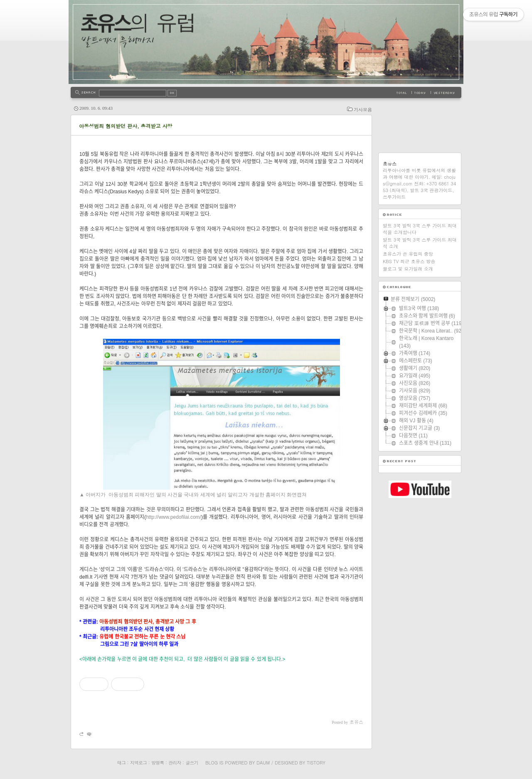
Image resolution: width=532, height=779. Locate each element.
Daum (263, 763)
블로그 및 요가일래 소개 (408, 269)
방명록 (158, 763)
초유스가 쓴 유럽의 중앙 (408, 254)
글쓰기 (192, 763)
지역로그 (138, 763)
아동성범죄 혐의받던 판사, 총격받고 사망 (126, 126)
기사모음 (363, 110)
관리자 (175, 763)
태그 (121, 763)
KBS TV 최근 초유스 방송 (409, 261)
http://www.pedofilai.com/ (174, 517)
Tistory (316, 763)
